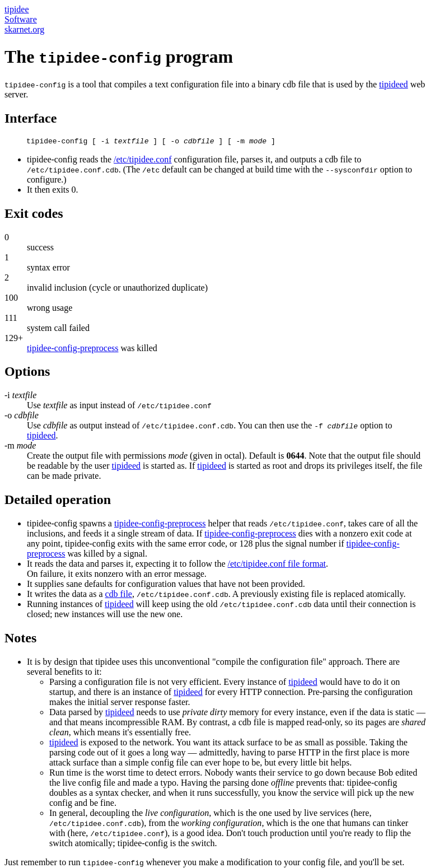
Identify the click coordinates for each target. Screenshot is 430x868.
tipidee (17, 9)
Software (21, 19)
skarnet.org (24, 29)
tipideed (394, 84)
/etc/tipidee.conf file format (277, 555)
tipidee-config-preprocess (73, 350)
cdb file (119, 585)
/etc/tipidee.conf (143, 161)
